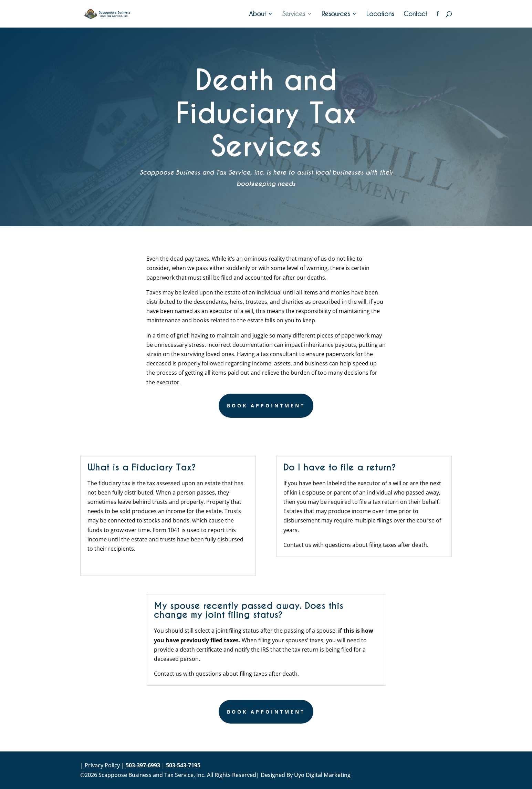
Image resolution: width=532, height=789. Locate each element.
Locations (380, 14)
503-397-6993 (143, 765)
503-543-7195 (183, 765)
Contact (415, 14)
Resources (336, 14)
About (257, 14)
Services (294, 14)
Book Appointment (266, 406)
